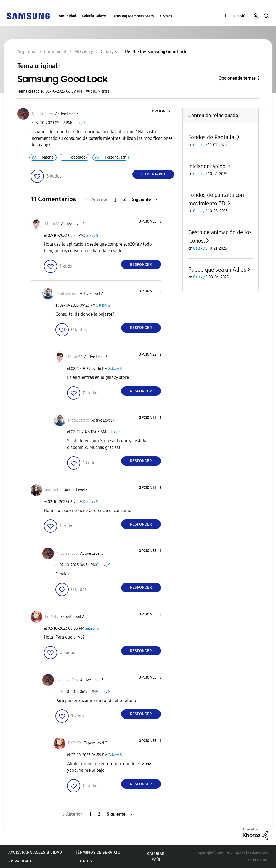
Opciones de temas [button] (237, 78)
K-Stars (166, 16)
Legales (84, 861)
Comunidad (66, 16)
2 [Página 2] (124, 199)
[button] (164, 112)
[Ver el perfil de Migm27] (52, 224)
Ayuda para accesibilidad (35, 852)
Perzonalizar (115, 157)
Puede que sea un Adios (217, 270)
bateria (48, 157)
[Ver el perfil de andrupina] (54, 490)
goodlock (79, 157)
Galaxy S (78, 123)
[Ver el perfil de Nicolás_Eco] (42, 114)
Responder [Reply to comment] (141, 265)
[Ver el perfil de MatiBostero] (67, 294)
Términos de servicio (98, 852)
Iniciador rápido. (208, 166)
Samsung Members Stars (133, 16)
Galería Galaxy (94, 16)
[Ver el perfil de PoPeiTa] (52, 617)
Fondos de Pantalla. (212, 137)
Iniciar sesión (236, 16)
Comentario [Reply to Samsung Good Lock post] (153, 174)
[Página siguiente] (145, 199)
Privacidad (20, 861)
